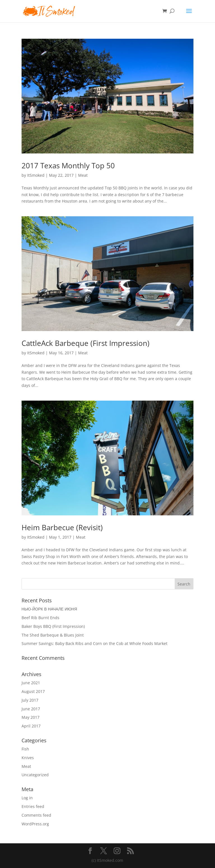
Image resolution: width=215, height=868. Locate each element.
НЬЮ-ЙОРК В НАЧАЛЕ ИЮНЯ (49, 609)
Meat (83, 175)
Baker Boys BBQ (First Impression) (53, 626)
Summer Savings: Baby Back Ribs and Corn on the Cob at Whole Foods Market (94, 643)
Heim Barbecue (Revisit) (62, 527)
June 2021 (31, 683)
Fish (25, 749)
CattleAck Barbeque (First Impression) (86, 343)
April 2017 (31, 726)
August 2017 (33, 691)
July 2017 (30, 700)
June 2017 (31, 709)
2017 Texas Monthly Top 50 (68, 166)
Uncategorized (35, 775)
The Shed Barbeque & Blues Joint (53, 635)
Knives (28, 758)
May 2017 (31, 717)
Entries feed (33, 806)
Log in (27, 798)
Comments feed (36, 815)
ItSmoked (36, 175)
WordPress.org (35, 824)
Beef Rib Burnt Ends (40, 618)
